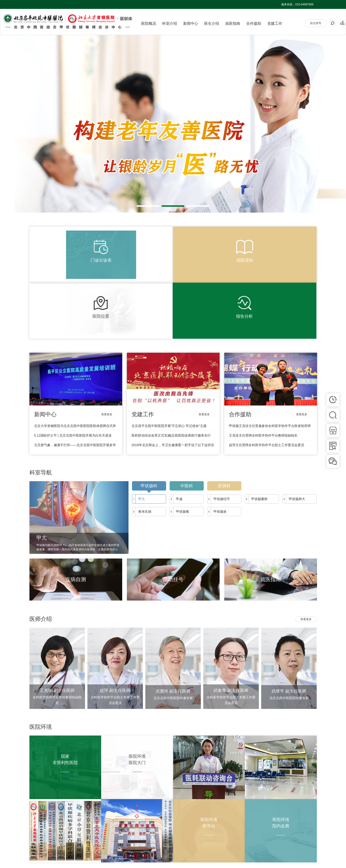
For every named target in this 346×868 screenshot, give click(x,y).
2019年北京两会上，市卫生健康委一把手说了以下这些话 (173, 381)
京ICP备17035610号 (304, 849)
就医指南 (233, 23)
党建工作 (275, 23)
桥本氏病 (142, 448)
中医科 (187, 422)
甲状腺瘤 (179, 448)
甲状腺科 (149, 423)
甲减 (176, 435)
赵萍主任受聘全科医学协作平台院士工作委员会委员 (267, 381)
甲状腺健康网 (52, 859)
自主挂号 (316, 23)
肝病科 (224, 422)
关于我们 (35, 845)
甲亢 (139, 435)
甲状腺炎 (217, 448)
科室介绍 (170, 23)
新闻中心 (191, 23)
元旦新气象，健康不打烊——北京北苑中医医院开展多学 (75, 381)
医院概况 (149, 23)
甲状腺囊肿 (256, 435)
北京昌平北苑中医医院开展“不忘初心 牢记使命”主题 (169, 362)
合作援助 (254, 23)
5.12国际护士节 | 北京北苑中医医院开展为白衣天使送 (73, 372)
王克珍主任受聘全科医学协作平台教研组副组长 (263, 372)
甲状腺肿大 (294, 435)
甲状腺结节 (219, 435)
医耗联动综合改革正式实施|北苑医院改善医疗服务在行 (171, 372)
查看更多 (107, 351)
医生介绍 (212, 23)
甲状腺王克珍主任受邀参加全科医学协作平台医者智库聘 (270, 362)
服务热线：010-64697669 (297, 4)
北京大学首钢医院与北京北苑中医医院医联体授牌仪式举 (75, 362)
